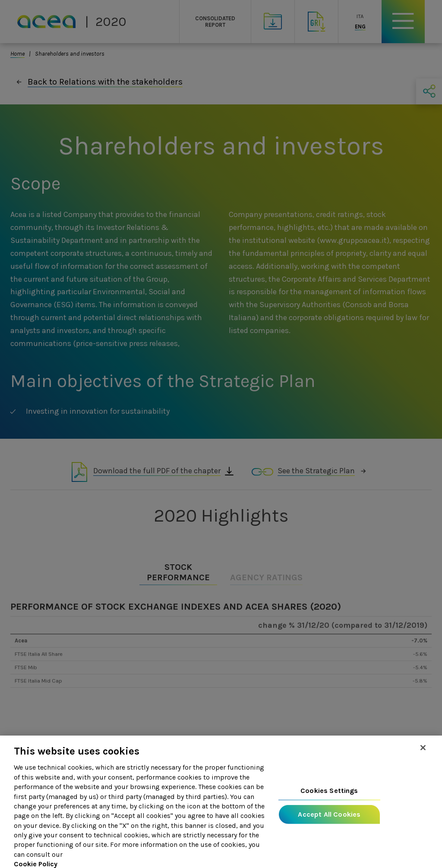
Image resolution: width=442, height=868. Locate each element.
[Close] (423, 753)
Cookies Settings (329, 796)
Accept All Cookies (329, 820)
